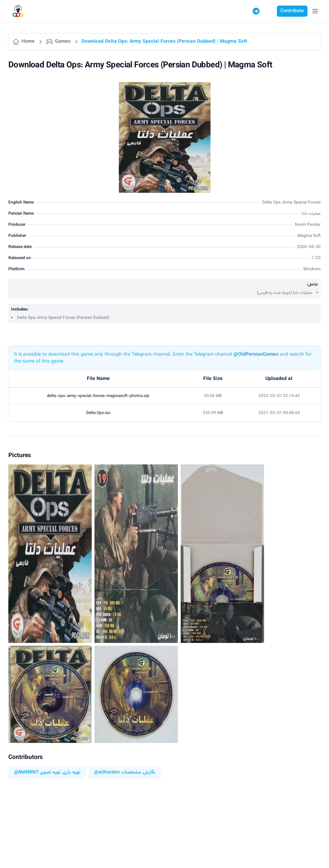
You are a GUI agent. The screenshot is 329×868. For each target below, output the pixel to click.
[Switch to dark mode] (269, 11)
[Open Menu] (315, 11)
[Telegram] (256, 11)
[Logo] (18, 11)
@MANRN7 (26, 773)
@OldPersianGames (256, 355)
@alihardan (107, 773)
